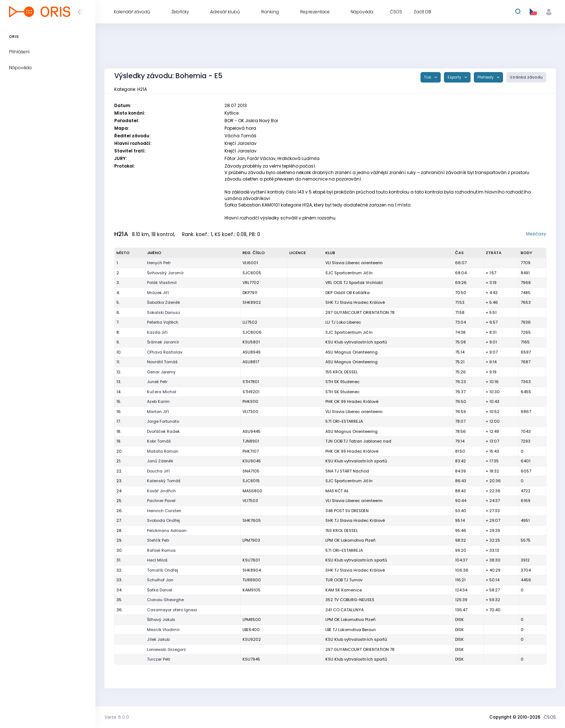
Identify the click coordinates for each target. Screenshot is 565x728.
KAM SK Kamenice (344, 590)
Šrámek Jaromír (163, 342)
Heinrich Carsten (164, 511)
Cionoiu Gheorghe (165, 600)
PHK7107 (251, 451)
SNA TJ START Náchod (347, 471)
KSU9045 (252, 461)
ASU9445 (252, 431)
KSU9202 (252, 639)
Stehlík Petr (158, 540)
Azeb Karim (158, 401)
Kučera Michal (162, 392)
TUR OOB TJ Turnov (344, 580)
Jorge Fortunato (163, 421)
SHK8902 (252, 302)
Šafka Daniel (160, 590)
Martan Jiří (158, 412)
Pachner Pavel (161, 501)
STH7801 (251, 382)
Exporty (455, 77)
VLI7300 (250, 412)
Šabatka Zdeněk (164, 302)
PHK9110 (250, 401)
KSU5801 (251, 342)
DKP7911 (250, 293)
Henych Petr (159, 263)
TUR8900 (252, 580)
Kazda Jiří (157, 332)
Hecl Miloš (157, 560)
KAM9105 (252, 590)
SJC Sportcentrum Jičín (349, 273)
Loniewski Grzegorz (166, 649)
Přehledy (486, 77)
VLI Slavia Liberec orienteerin (354, 263)
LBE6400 (251, 630)
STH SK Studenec (342, 382)
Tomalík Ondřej (163, 570)
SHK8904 (252, 570)
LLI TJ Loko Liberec (343, 322)
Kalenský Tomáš (164, 481)
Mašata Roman (163, 451)
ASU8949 (252, 352)
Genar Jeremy (161, 372)
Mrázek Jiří (158, 293)
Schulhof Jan (160, 580)
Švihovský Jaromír (165, 273)
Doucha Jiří (158, 471)
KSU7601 (251, 560)
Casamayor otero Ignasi (172, 610)
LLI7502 (250, 322)
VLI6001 (250, 263)
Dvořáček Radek (163, 431)
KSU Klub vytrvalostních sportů (356, 342)
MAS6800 (252, 491)
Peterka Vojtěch (163, 322)
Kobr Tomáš (159, 441)
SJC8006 (252, 332)
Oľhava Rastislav (165, 352)
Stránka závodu (526, 77)
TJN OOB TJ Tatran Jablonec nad (358, 441)
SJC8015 (251, 481)
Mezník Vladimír (163, 630)
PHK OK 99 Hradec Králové (352, 401)
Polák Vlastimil (162, 283)
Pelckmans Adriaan (167, 531)
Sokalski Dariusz (164, 312)
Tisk (428, 77)
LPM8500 (252, 620)
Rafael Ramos (161, 550)
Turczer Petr (159, 659)
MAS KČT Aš (337, 491)
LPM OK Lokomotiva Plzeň (350, 540)
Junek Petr (157, 382)
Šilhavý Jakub (161, 620)
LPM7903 (251, 540)
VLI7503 (250, 501)
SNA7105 (251, 471)
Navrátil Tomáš (162, 362)
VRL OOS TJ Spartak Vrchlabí (354, 283)
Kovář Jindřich (161, 491)
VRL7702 (251, 283)
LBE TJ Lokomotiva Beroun (351, 630)
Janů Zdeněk (160, 461)
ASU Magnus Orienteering (352, 352)
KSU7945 (251, 659)
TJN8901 (251, 441)
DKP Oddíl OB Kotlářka (348, 293)
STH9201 (251, 392)
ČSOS (550, 717)
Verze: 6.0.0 (117, 717)
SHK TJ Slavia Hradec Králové (355, 302)
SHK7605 (252, 520)
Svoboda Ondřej (163, 520)
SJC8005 (252, 273)
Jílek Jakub (158, 639)
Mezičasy (536, 234)
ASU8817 (251, 362)
